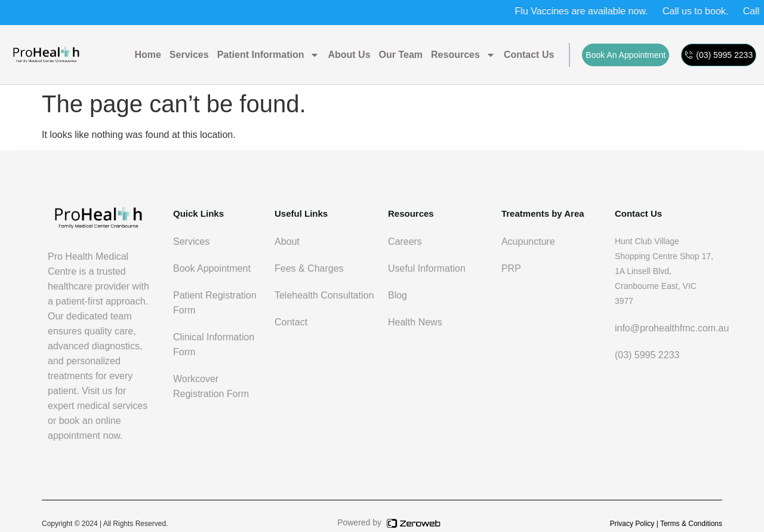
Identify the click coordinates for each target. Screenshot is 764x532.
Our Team (401, 55)
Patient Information (269, 55)
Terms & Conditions (691, 524)
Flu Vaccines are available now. (588, 11)
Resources (463, 55)
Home (147, 55)
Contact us (529, 55)
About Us (349, 55)
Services (189, 55)
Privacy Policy (632, 524)
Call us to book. (703, 11)
